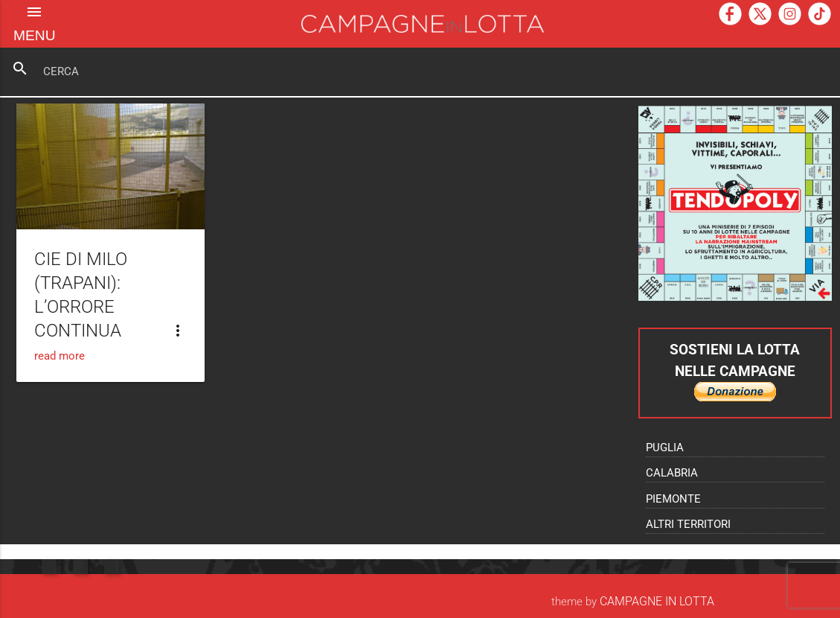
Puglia (665, 448)
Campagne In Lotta (657, 601)
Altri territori (688, 525)
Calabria (672, 473)
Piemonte (673, 499)
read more (60, 356)
